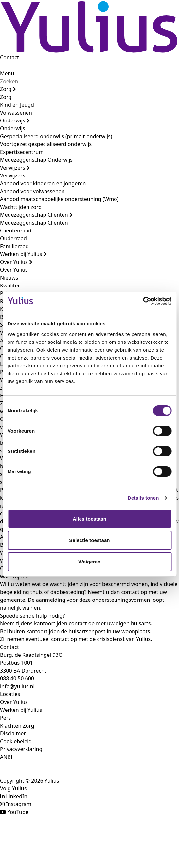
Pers (5, 718)
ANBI (6, 757)
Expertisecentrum (22, 152)
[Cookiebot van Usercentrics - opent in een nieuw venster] (143, 301)
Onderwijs (15, 120)
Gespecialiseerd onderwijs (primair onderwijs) (56, 136)
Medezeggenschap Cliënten (36, 215)
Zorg (8, 89)
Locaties (10, 694)
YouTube (18, 812)
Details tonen (143, 498)
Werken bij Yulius (23, 254)
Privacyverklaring (21, 749)
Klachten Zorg (17, 726)
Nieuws (9, 278)
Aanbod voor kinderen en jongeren (43, 183)
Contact (9, 57)
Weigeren (89, 562)
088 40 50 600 (17, 678)
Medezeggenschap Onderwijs (36, 160)
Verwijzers (15, 168)
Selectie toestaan (89, 540)
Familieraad (14, 246)
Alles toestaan (89, 519)
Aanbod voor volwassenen (32, 191)
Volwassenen (16, 113)
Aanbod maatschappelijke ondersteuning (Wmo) (59, 199)
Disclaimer (13, 733)
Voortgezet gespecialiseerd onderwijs (46, 144)
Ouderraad (13, 238)
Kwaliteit (10, 286)
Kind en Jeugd (17, 105)
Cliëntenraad (16, 231)
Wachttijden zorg (21, 207)
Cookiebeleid (16, 741)
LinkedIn (17, 796)
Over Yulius (16, 262)
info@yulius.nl (17, 686)
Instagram (19, 804)
